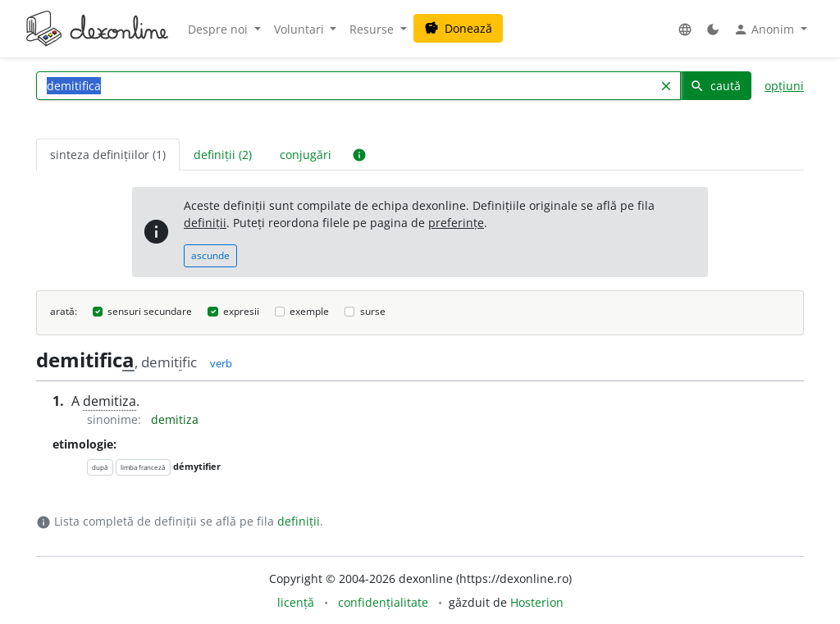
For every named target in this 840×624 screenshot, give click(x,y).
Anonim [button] (765, 30)
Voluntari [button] (301, 29)
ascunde (210, 255)
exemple (309, 311)
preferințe (456, 223)
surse (373, 311)
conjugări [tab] (306, 155)
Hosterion (537, 602)
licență (296, 602)
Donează (458, 28)
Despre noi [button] (219, 29)
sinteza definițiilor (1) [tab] (108, 155)
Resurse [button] (373, 29)
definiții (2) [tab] (223, 155)
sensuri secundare (150, 311)
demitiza (110, 401)
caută (715, 86)
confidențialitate (383, 602)
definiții (205, 223)
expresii (241, 311)
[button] (685, 29)
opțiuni (784, 86)
